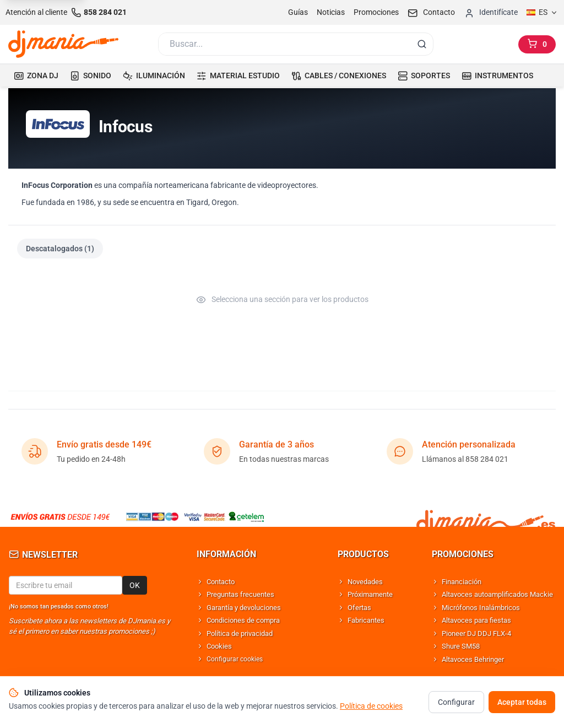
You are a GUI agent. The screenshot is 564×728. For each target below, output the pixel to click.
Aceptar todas (522, 704)
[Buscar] (284, 44)
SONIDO (91, 76)
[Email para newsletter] (66, 585)
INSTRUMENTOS (497, 76)
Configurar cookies (235, 659)
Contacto (221, 582)
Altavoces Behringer (473, 659)
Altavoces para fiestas (476, 620)
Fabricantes (366, 620)
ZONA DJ (36, 76)
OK (135, 585)
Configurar (456, 704)
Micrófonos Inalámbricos (481, 608)
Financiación (462, 582)
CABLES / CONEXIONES (339, 76)
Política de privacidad (240, 633)
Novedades (365, 582)
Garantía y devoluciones (244, 608)
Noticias (331, 12)
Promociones (376, 12)
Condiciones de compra (243, 620)
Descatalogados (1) (60, 249)
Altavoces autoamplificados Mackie (497, 594)
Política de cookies (371, 708)
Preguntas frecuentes (240, 594)
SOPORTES (424, 76)
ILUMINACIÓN (154, 76)
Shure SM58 (461, 646)
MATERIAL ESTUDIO (238, 76)
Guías (298, 12)
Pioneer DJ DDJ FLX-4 (476, 633)
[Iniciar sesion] (491, 12)
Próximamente (370, 594)
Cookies (219, 646)
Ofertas (359, 608)
